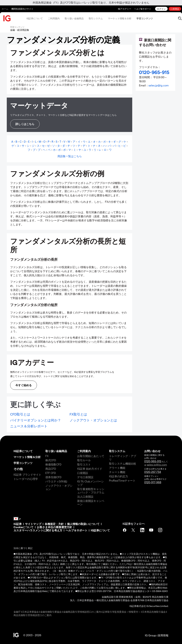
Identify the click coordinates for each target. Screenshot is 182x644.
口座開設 (175, 9)
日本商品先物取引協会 (154, 612)
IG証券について (35, 18)
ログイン (161, 9)
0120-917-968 (153, 482)
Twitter (134, 530)
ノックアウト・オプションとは (93, 420)
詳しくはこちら (25, 124)
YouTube (152, 530)
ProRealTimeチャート (122, 480)
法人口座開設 (85, 497)
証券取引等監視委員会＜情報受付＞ (122, 612)
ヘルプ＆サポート (77, 530)
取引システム (96, 18)
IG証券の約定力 (119, 476)
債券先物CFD (53, 477)
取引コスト (84, 464)
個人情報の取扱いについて (83, 524)
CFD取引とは (20, 414)
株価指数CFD (53, 464)
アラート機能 (117, 468)
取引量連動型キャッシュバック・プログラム (91, 491)
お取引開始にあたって (91, 456)
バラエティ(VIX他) (56, 481)
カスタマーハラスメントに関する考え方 (38, 530)
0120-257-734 (153, 472)
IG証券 (18, 524)
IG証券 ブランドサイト (27, 475)
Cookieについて (24, 527)
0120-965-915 (153, 461)
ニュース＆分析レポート (29, 426)
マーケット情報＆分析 (120, 18)
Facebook (125, 530)
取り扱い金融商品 (74, 18)
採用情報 (163, 635)
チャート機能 (117, 472)
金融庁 (17, 612)
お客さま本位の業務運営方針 (55, 527)
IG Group (151, 635)
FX (47, 456)
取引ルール (84, 460)
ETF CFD (51, 473)
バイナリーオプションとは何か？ (36, 420)
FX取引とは (78, 414)
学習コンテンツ (145, 18)
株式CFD (51, 460)
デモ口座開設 (85, 477)
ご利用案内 (54, 18)
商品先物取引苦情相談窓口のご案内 (33, 615)
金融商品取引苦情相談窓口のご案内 (82, 612)
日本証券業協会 (30, 612)
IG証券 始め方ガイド (90, 469)
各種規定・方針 (54, 524)
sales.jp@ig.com (159, 85)
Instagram (160, 530)
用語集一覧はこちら (70, 156)
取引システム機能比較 (123, 464)
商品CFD (51, 469)
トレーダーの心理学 (26, 479)
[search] (180, 18)
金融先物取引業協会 (51, 612)
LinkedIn (143, 530)
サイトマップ (33, 524)
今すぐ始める (24, 385)
